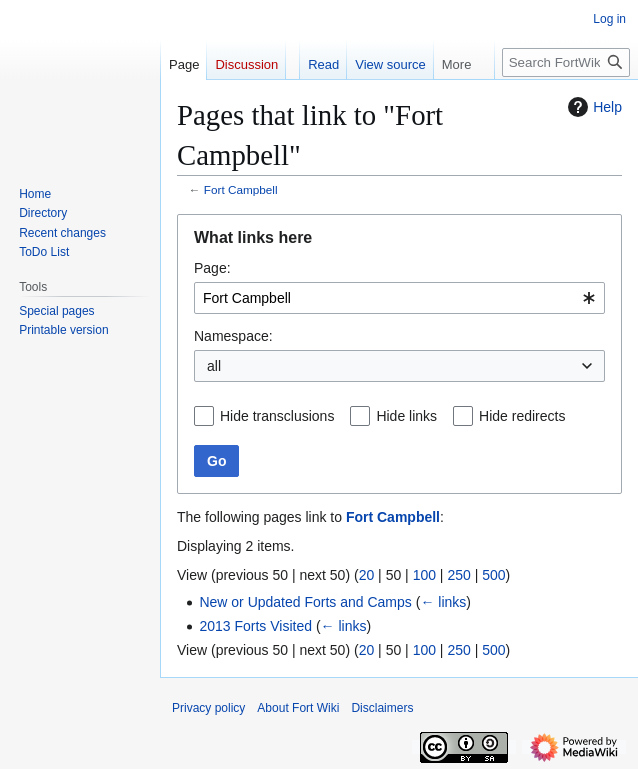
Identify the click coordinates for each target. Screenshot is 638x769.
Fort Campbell (241, 189)
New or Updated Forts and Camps (305, 602)
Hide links (406, 416)
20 (367, 575)
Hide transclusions (277, 416)
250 (458, 575)
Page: (212, 268)
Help (592, 107)
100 (424, 575)
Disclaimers (382, 708)
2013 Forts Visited (255, 626)
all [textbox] (214, 366)
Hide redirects (522, 416)
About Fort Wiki (298, 708)
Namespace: (233, 336)
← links (443, 602)
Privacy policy (208, 708)
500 (493, 575)
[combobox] (399, 298)
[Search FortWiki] (566, 62)
